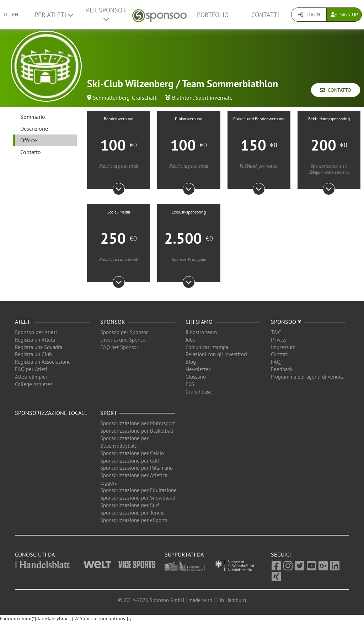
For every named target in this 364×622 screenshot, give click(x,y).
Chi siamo (199, 322)
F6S (190, 384)
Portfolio (213, 15)
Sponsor (113, 322)
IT (6, 15)
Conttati (280, 354)
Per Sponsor (106, 14)
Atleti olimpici (31, 377)
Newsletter (198, 369)
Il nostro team (201, 332)
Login (309, 15)
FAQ (276, 362)
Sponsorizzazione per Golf (130, 461)
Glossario (196, 377)
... (24, 15)
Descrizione (34, 128)
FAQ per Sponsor (119, 347)
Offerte (29, 140)
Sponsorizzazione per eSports (134, 520)
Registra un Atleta (35, 340)
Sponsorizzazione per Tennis (132, 513)
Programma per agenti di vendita (308, 377)
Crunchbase (199, 392)
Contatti (265, 15)
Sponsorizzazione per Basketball (137, 431)
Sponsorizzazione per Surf (130, 505)
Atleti (23, 322)
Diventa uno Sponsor (124, 340)
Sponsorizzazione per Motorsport (138, 423)
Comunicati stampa (207, 347)
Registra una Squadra (39, 347)
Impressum (283, 347)
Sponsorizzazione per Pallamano (136, 468)
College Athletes (34, 384)
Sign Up (344, 15)
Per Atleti (54, 15)
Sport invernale (214, 97)
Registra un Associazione (43, 362)
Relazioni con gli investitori (216, 354)
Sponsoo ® (286, 322)
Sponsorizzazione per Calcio (132, 453)
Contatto (336, 90)
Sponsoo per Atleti (36, 332)
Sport (109, 413)
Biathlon (182, 97)
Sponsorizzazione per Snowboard (138, 498)
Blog (191, 362)
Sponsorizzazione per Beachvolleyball (124, 442)
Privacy (279, 340)
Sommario (33, 117)
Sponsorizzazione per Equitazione (138, 490)
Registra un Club (33, 354)
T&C (276, 332)
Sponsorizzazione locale (51, 413)
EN (15, 15)
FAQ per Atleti (31, 369)
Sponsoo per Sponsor (124, 332)
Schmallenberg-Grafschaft (125, 97)
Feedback (282, 369)
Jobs (190, 340)
